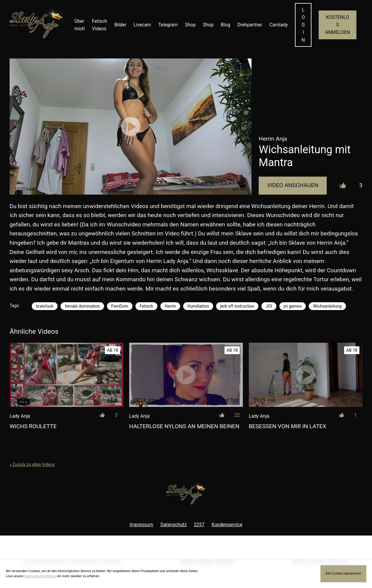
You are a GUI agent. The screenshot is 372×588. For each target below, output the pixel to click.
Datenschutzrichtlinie (40, 576)
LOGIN (303, 25)
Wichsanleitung (327, 306)
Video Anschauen (293, 185)
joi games (293, 306)
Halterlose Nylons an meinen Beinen (184, 426)
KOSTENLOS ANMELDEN (338, 25)
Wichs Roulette (33, 426)
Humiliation (198, 306)
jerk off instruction (237, 306)
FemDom (120, 306)
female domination (82, 306)
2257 (199, 525)
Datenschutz (173, 525)
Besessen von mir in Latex (287, 426)
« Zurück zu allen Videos (32, 464)
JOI (269, 306)
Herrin (170, 306)
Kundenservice (227, 525)
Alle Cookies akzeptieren (343, 573)
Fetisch (146, 306)
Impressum (141, 525)
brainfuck (45, 306)
